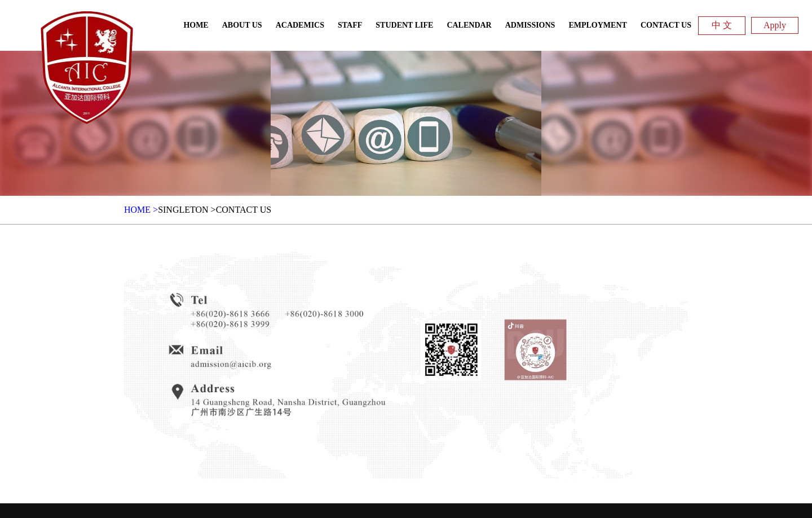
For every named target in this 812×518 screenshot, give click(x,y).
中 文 (722, 25)
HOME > (141, 210)
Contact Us (244, 210)
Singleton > (187, 210)
